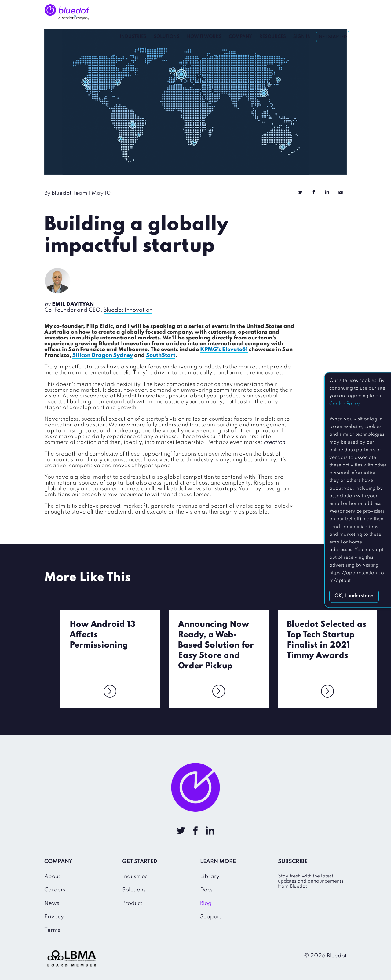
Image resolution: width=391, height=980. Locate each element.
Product (132, 903)
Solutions (167, 12)
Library (210, 876)
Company (241, 12)
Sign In (302, 12)
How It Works (205, 12)
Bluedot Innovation (128, 310)
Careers (55, 889)
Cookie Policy (345, 404)
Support (211, 916)
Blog (206, 903)
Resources (273, 12)
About (52, 876)
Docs (206, 889)
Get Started (333, 13)
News (52, 903)
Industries (133, 12)
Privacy (54, 916)
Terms (52, 930)
